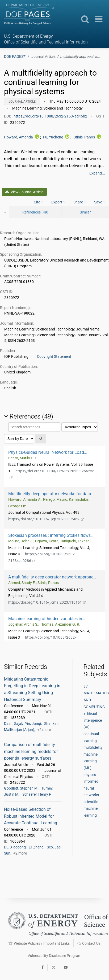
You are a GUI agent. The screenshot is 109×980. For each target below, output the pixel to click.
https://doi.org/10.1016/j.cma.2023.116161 (47, 602)
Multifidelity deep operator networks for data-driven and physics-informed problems (50, 494)
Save (100, 202)
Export (58, 202)
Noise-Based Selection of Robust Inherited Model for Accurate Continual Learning (31, 816)
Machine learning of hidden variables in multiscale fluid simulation (45, 619)
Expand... (97, 173)
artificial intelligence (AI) (93, 720)
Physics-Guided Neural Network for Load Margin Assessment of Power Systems (47, 452)
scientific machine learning (91, 809)
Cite (39, 202)
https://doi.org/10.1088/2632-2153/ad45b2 (51, 116)
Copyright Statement (54, 356)
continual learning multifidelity (93, 741)
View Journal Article (24, 192)
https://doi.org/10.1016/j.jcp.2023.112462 (46, 519)
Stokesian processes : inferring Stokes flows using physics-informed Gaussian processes (52, 535)
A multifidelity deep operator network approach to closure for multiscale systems (52, 577)
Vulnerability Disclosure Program (54, 956)
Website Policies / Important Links (39, 943)
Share (80, 202)
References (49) (35, 212)
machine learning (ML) (91, 761)
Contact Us (89, 943)
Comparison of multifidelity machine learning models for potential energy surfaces (31, 751)
